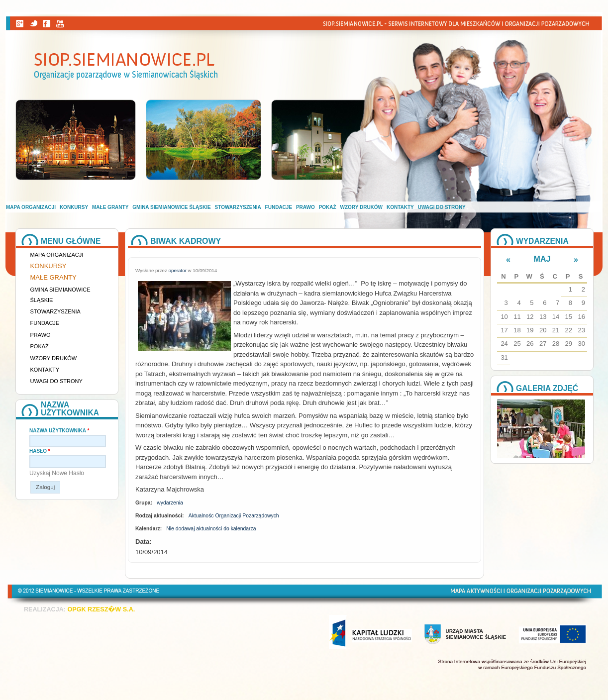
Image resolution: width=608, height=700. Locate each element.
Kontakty (400, 207)
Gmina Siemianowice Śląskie (171, 207)
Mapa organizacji (31, 207)
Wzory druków (362, 207)
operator (178, 270)
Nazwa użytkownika (59, 431)
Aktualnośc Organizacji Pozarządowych (234, 516)
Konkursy (74, 207)
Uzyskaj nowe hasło (57, 473)
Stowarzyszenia (238, 207)
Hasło (40, 451)
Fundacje (279, 207)
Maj (542, 259)
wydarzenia (170, 503)
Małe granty (110, 207)
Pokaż (328, 207)
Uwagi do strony (442, 207)
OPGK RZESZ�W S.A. (101, 609)
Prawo (305, 207)
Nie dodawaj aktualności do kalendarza (211, 529)
